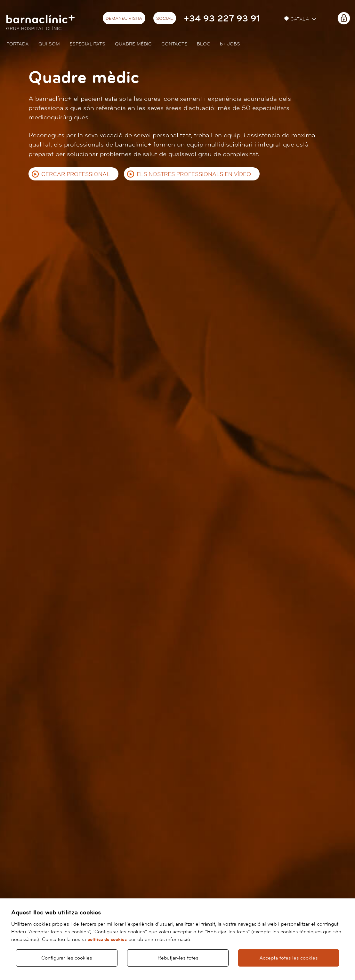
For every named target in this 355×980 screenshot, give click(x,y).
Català (297, 19)
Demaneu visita (124, 19)
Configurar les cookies (67, 958)
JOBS (230, 44)
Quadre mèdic (133, 44)
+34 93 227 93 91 (222, 19)
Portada (18, 44)
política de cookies (107, 940)
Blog (204, 44)
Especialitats (87, 44)
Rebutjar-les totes (178, 958)
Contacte (174, 44)
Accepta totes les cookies (288, 958)
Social (165, 19)
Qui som (49, 44)
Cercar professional (76, 174)
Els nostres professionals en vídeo (194, 174)
